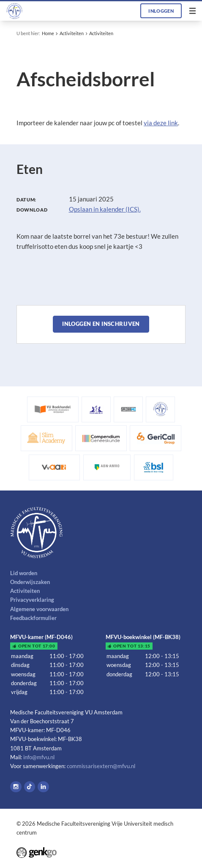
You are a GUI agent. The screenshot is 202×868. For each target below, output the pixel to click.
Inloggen (161, 11)
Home (48, 33)
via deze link (161, 123)
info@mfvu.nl (39, 757)
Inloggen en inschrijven (101, 324)
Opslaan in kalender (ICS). (105, 209)
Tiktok (30, 787)
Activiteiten (72, 33)
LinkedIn (43, 787)
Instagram (16, 787)
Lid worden (24, 573)
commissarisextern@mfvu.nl (101, 766)
